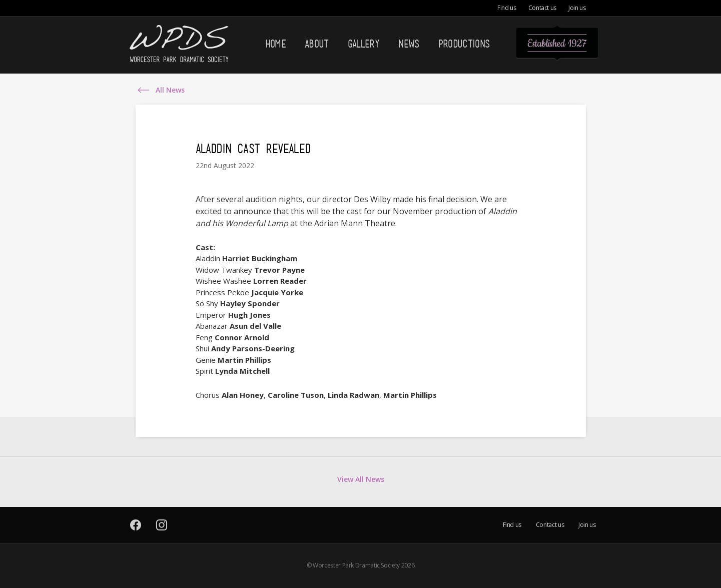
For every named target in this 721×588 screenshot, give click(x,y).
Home (275, 44)
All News (170, 90)
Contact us (542, 8)
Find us (507, 8)
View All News (361, 479)
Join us (577, 8)
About (317, 44)
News (409, 44)
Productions (464, 44)
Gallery (364, 44)
